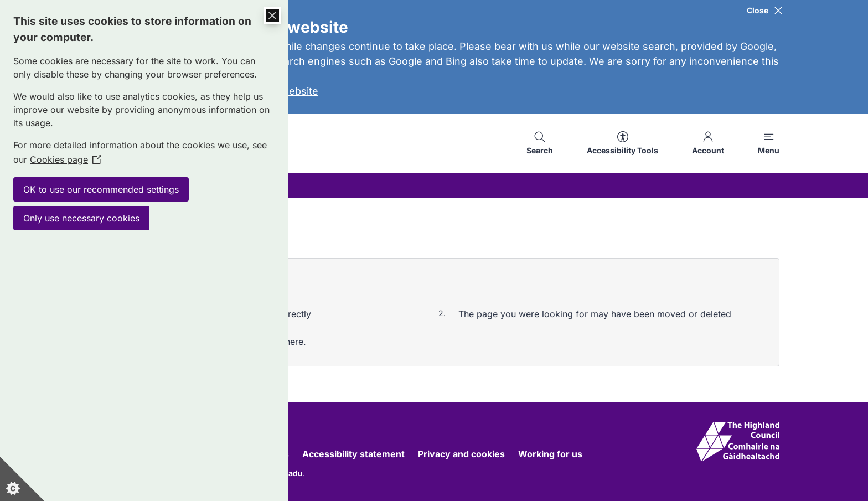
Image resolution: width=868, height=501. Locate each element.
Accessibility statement (353, 454)
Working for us (550, 454)
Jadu (293, 473)
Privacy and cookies (461, 454)
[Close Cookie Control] (272, 16)
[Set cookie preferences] (22, 479)
